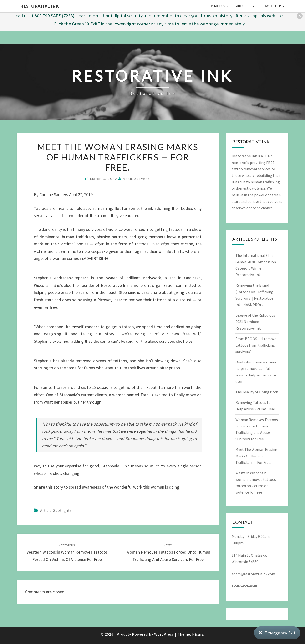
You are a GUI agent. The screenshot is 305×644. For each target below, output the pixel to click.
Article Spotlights (56, 510)
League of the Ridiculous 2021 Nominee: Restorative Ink (255, 322)
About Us (243, 6)
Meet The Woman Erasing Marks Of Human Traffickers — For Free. (256, 456)
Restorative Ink (40, 6)
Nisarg (198, 634)
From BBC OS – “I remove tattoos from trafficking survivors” (256, 345)
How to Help (271, 6)
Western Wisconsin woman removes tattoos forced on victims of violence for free (67, 553)
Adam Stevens (136, 179)
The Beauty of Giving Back (257, 392)
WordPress (164, 634)
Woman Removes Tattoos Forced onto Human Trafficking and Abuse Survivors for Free (168, 553)
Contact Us (216, 6)
